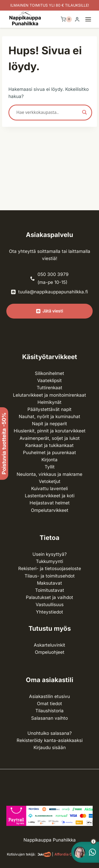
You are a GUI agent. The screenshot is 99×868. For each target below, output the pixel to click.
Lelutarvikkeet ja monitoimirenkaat (49, 395)
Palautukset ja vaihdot (49, 597)
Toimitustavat (50, 590)
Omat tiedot (49, 704)
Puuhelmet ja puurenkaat (49, 453)
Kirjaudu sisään (50, 748)
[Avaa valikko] (91, 19)
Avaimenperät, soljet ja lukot (50, 438)
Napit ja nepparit (49, 424)
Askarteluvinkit (49, 645)
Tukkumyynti (49, 561)
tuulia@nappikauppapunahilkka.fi (53, 292)
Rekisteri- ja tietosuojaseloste (50, 569)
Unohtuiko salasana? (50, 733)
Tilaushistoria (49, 711)
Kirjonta (49, 460)
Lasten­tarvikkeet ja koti (50, 496)
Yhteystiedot (49, 612)
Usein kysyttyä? (50, 554)
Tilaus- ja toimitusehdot (50, 576)
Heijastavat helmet (50, 503)
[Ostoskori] (66, 19)
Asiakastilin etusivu (49, 696)
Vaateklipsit (49, 381)
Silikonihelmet (49, 373)
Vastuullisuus (50, 605)
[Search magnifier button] (84, 112)
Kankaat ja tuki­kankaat (49, 445)
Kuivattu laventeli (49, 489)
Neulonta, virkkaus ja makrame (49, 474)
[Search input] (48, 112)
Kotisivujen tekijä (21, 854)
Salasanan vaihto (49, 718)
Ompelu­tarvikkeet (50, 510)
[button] (84, 842)
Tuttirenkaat (49, 388)
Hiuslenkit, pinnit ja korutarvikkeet (50, 431)
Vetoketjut (50, 481)
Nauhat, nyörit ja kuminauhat (49, 417)
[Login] (77, 19)
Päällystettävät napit (49, 409)
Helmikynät (49, 402)
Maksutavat (49, 583)
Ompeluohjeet (50, 652)
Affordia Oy (64, 854)
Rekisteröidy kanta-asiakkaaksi (50, 740)
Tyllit (50, 467)
